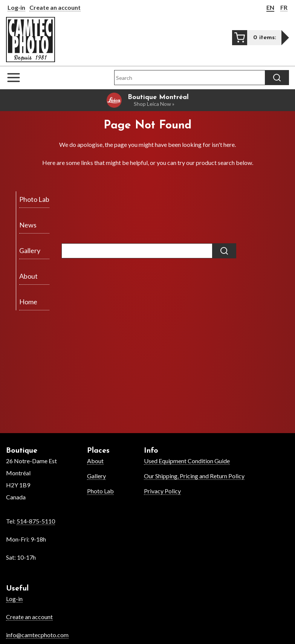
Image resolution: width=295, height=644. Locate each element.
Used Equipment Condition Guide (187, 461)
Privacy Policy (162, 491)
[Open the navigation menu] (17, 78)
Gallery (96, 476)
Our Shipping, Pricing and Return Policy (194, 476)
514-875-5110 (36, 521)
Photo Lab (100, 491)
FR (284, 7)
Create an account (55, 7)
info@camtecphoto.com (37, 635)
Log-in (16, 7)
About (95, 461)
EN (270, 7)
